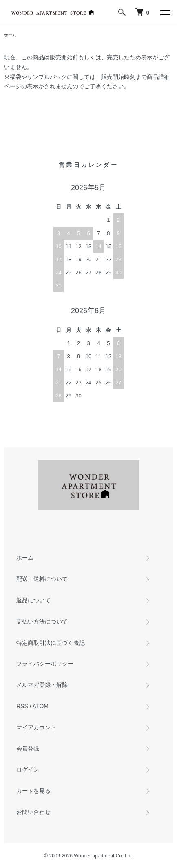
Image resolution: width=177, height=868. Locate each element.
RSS (22, 706)
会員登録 (28, 749)
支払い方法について (42, 621)
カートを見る (33, 791)
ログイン (28, 769)
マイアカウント (36, 727)
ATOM (41, 706)
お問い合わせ (33, 812)
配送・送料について (42, 579)
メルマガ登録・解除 (42, 685)
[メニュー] (165, 12)
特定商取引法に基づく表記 (51, 643)
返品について (33, 600)
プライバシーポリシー (45, 664)
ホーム (10, 35)
